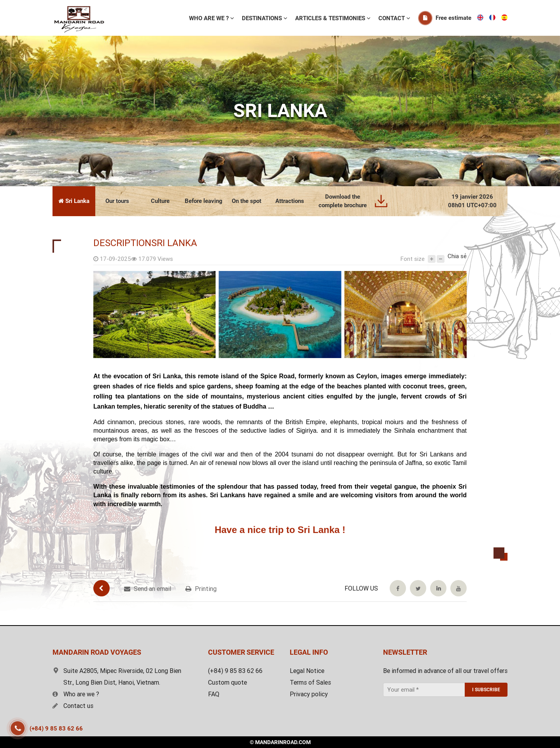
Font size (413, 259)
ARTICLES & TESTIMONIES (331, 18)
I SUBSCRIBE (486, 690)
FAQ (214, 694)
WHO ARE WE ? (210, 18)
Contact (392, 18)
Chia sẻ (457, 256)
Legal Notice (307, 671)
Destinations (263, 18)
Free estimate (453, 18)
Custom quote (227, 682)
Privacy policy (309, 694)
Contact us (73, 706)
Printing (201, 589)
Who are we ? (76, 694)
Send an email (148, 589)
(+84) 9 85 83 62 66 (56, 729)
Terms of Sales (310, 682)
